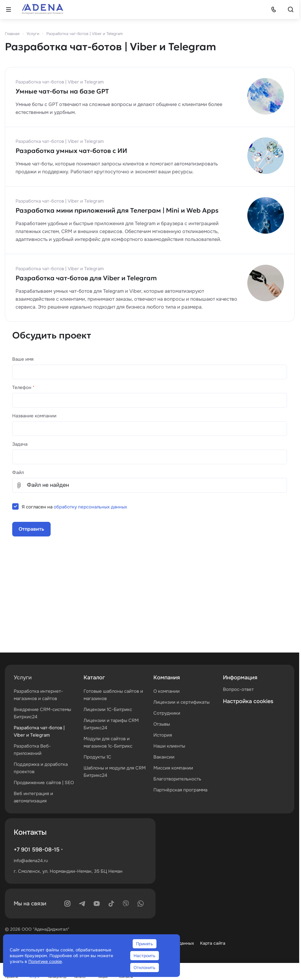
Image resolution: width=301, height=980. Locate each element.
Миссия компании (173, 768)
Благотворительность (177, 779)
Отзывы (162, 724)
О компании (167, 691)
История (163, 735)
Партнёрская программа (180, 790)
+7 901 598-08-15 (37, 850)
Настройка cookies (248, 701)
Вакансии (164, 757)
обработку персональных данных (90, 507)
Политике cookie (45, 961)
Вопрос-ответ (238, 689)
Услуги (23, 678)
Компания (167, 678)
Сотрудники (167, 713)
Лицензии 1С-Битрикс (108, 709)
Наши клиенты (169, 746)
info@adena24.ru (31, 861)
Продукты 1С (97, 757)
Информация (240, 678)
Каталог (94, 678)
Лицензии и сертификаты (181, 702)
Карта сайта (213, 943)
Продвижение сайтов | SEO (44, 783)
